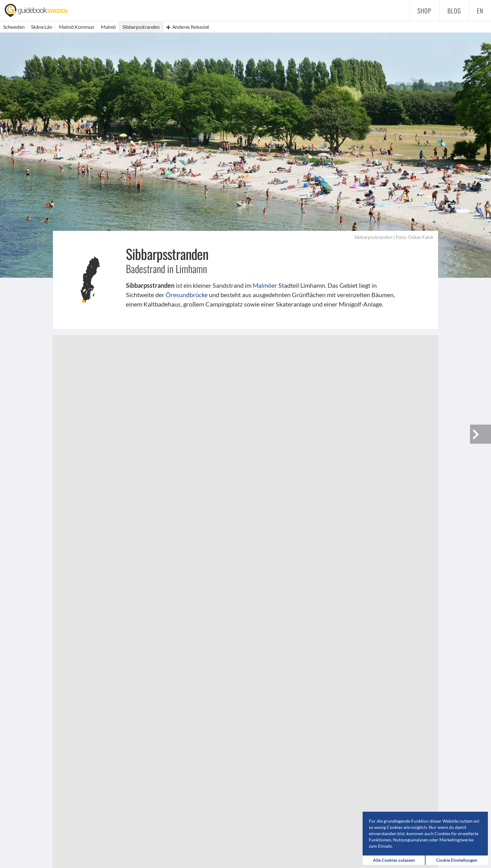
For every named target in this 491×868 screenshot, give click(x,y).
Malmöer (265, 285)
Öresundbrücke (187, 295)
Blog (454, 11)
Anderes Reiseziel (188, 27)
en (480, 11)
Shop (424, 11)
